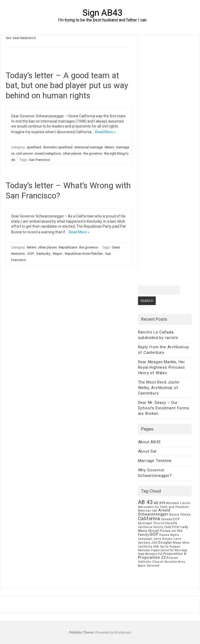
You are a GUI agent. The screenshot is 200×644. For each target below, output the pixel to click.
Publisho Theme (81, 632)
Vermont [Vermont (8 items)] (153, 566)
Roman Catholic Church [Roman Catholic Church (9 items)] (158, 560)
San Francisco (40, 160)
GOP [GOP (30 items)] (154, 534)
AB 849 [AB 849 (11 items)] (160, 503)
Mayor (58, 254)
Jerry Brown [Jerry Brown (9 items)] (163, 539)
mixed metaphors (48, 153)
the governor (93, 153)
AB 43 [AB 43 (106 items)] (145, 502)
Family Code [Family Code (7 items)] (162, 527)
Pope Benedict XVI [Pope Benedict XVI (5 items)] (150, 554)
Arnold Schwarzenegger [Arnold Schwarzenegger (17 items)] (154, 512)
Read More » (105, 132)
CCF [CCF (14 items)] (176, 519)
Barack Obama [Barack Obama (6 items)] (180, 515)
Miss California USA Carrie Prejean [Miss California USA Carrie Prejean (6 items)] (164, 545)
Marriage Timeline (155, 461)
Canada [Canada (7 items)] (167, 519)
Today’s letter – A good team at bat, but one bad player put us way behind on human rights (67, 85)
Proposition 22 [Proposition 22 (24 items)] (152, 557)
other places (72, 153)
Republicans (68, 247)
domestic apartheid (58, 147)
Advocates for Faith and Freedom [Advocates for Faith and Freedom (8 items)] (164, 507)
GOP (31, 254)
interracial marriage (89, 147)
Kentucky (43, 254)
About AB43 (149, 442)
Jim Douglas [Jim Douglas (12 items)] (162, 542)
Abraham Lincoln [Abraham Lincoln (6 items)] (178, 503)
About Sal (147, 451)
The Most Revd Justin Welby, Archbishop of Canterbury (159, 388)
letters (109, 147)
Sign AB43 (102, 13)
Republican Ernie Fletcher (84, 254)
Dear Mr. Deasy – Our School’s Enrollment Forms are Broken (164, 408)
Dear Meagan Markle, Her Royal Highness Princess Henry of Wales (162, 367)
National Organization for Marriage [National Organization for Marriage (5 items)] (163, 550)
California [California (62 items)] (149, 518)
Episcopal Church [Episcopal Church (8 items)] (151, 523)
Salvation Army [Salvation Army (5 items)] (175, 562)
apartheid (34, 147)
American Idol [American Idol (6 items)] (148, 511)
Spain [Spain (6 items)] (142, 566)
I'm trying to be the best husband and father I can (102, 20)
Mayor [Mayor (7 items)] (177, 543)
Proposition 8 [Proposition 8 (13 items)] (175, 554)
